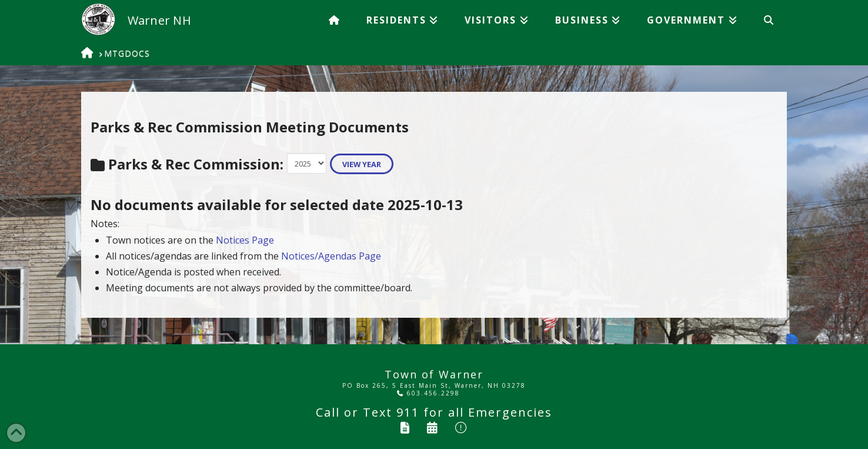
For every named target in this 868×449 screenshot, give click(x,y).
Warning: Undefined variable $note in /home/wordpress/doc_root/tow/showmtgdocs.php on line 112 (307, 163)
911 (408, 412)
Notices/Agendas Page (331, 256)
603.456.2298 (428, 393)
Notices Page (245, 240)
